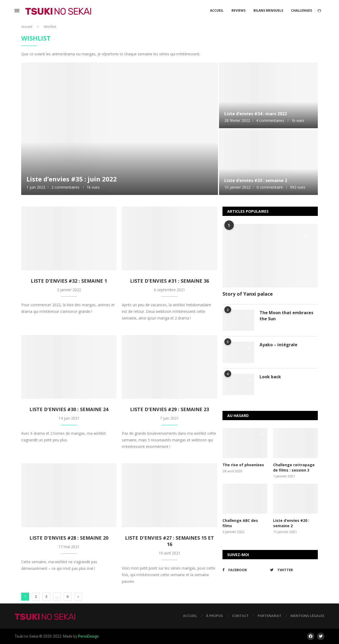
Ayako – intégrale (278, 345)
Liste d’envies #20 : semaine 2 (291, 523)
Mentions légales (307, 616)
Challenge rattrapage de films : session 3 (294, 467)
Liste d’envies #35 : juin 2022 (72, 179)
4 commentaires (270, 120)
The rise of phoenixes (243, 465)
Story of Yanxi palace (248, 294)
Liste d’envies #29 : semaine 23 (169, 409)
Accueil (217, 10)
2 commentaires (65, 187)
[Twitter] (293, 570)
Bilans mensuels (268, 10)
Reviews (238, 10)
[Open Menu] (17, 11)
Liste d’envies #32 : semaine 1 (69, 281)
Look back (270, 377)
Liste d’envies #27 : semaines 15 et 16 (169, 541)
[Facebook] (245, 570)
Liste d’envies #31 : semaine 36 (169, 281)
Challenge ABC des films (240, 523)
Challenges (302, 10)
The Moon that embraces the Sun (286, 316)
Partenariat (270, 616)
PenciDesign (88, 636)
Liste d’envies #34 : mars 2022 (256, 114)
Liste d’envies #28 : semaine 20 (69, 538)
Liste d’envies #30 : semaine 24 (69, 409)
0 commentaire (270, 187)
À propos (215, 616)
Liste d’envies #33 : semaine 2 (256, 180)
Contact (240, 616)
